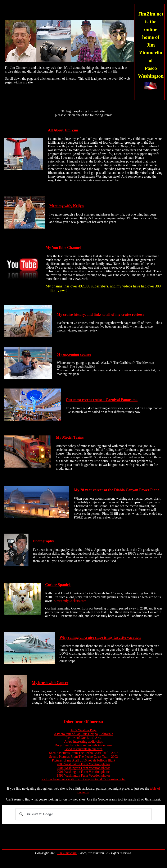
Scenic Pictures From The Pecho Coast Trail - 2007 (84, 753)
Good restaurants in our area (83, 749)
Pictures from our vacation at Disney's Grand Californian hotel (84, 779)
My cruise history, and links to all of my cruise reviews (100, 314)
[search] (83, 814)
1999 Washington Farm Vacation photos (83, 775)
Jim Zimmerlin (67, 853)
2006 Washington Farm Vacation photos (83, 764)
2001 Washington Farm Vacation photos (83, 772)
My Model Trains (70, 437)
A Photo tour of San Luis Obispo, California (84, 734)
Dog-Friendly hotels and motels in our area (83, 745)
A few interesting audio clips (83, 741)
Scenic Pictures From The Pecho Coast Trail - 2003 (84, 757)
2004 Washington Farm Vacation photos (83, 768)
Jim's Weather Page (83, 730)
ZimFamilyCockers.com (70, 601)
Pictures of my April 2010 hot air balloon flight (83, 760)
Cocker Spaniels (58, 585)
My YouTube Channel (63, 248)
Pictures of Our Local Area (83, 738)
